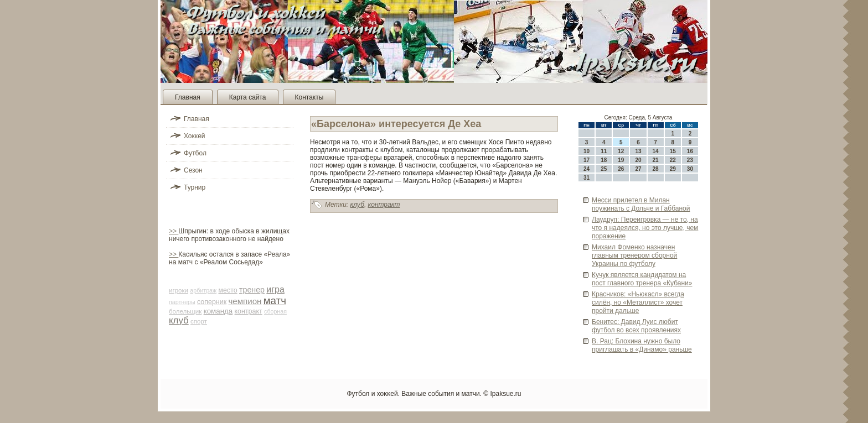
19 (621, 160)
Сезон (193, 170)
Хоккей (195, 136)
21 (656, 160)
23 (690, 160)
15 (673, 151)
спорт (199, 321)
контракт (249, 311)
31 (587, 178)
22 (673, 160)
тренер (252, 290)
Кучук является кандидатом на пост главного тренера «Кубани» (642, 279)
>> (174, 231)
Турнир (195, 187)
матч (275, 301)
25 (604, 169)
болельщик (185, 311)
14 (656, 151)
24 (587, 169)
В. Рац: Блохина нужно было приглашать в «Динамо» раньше (642, 345)
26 (621, 169)
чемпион (245, 301)
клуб (179, 320)
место (228, 290)
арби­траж (203, 290)
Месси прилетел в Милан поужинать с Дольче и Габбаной (641, 204)
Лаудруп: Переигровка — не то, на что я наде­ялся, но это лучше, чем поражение (645, 228)
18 (604, 160)
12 (621, 151)
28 (656, 169)
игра (275, 289)
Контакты (309, 97)
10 (587, 151)
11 (604, 151)
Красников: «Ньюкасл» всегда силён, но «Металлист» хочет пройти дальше (638, 302)
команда (218, 311)
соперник (212, 302)
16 (690, 151)
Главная (188, 97)
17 (587, 160)
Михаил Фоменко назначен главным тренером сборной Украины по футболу (634, 255)
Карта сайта (248, 97)
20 (638, 160)
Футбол (195, 153)
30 (690, 169)
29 (673, 169)
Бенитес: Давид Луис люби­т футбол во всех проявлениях (636, 326)
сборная (275, 311)
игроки (179, 290)
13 (638, 151)
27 (638, 169)
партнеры (182, 302)
